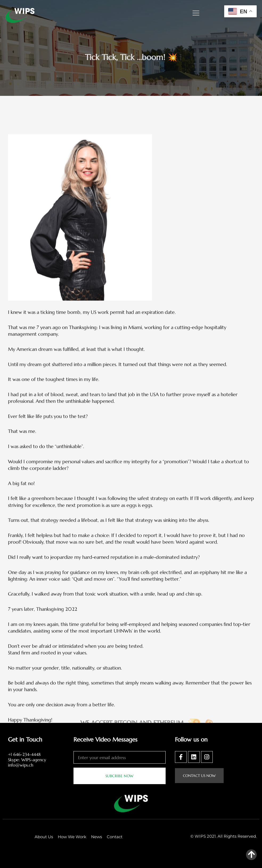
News (97, 837)
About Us (44, 837)
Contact (115, 837)
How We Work (72, 837)
